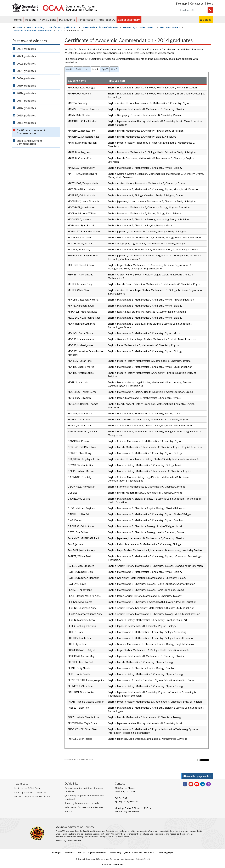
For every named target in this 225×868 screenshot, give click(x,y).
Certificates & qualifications (63, 27)
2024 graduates (26, 49)
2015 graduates (26, 115)
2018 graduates (26, 93)
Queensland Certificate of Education (100, 27)
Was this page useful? (197, 776)
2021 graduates (26, 71)
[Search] (193, 10)
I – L (87, 69)
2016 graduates (26, 108)
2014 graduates (26, 123)
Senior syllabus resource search (82, 803)
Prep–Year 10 (107, 20)
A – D (69, 69)
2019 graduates (26, 86)
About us (31, 20)
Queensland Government (113, 864)
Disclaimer (69, 853)
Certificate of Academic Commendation (32, 31)
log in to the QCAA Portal (28, 788)
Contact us (197, 3)
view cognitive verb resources (30, 792)
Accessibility (116, 853)
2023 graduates (26, 56)
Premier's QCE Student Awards (139, 27)
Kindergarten (87, 20)
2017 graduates (26, 101)
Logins (207, 20)
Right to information (97, 853)
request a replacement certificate (32, 796)
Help (210, 3)
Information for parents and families (84, 807)
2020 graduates (26, 78)
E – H (78, 69)
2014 (60, 31)
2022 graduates (26, 64)
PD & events (67, 20)
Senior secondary (129, 20)
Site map (181, 3)
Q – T (105, 69)
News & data (48, 20)
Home (18, 20)
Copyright (57, 853)
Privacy (81, 853)
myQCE (68, 812)
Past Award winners (170, 27)
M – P (95, 69)
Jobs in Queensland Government (139, 853)
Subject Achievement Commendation (30, 142)
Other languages (165, 853)
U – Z (114, 69)
